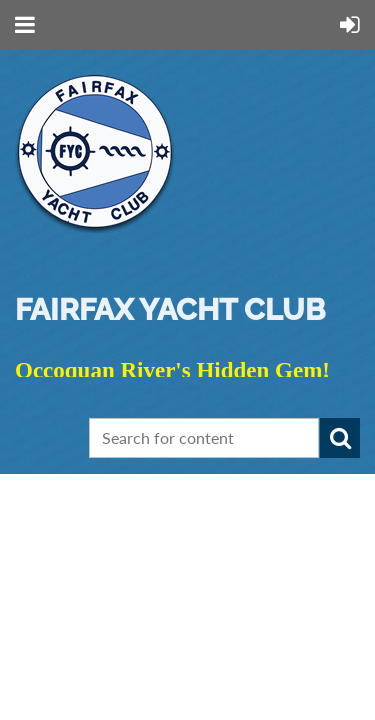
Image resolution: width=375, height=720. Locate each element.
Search (340, 438)
